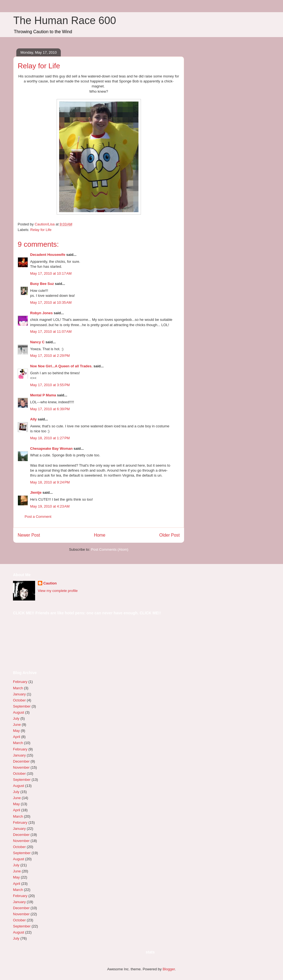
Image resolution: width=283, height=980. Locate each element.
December (21, 761)
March (18, 688)
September (22, 706)
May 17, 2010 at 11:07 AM (51, 332)
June (17, 725)
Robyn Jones (41, 313)
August (19, 712)
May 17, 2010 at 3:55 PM (50, 385)
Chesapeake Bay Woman (51, 449)
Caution (50, 583)
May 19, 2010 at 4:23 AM (50, 506)
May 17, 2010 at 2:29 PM (50, 356)
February (20, 682)
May (16, 731)
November (21, 767)
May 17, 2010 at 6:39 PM (50, 409)
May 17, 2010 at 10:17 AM (51, 273)
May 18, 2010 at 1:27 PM (50, 438)
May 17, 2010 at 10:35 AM (51, 302)
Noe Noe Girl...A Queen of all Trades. (61, 366)
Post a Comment (38, 517)
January (19, 694)
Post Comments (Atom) (110, 549)
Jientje (36, 492)
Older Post (169, 535)
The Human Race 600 (65, 20)
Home (100, 535)
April (17, 737)
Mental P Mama (43, 395)
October (19, 700)
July (16, 718)
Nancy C (37, 342)
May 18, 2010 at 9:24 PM (50, 482)
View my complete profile (58, 591)
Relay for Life (41, 230)
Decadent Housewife (48, 255)
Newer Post (29, 535)
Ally (33, 419)
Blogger (169, 969)
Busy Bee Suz (42, 284)
